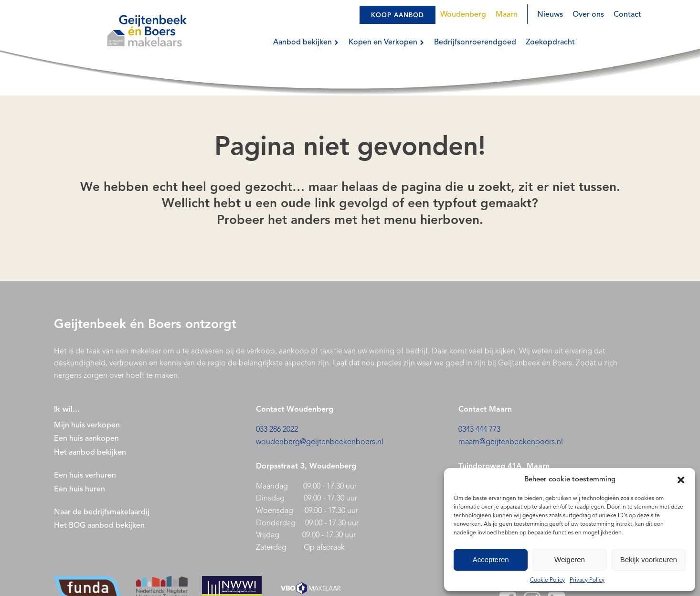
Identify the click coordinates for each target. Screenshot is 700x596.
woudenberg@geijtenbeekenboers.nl (320, 442)
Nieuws (550, 15)
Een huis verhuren (86, 476)
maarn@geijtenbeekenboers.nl (511, 442)
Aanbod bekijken (306, 43)
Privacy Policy (587, 580)
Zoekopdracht (550, 43)
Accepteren (491, 559)
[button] (681, 480)
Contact (627, 15)
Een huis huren (80, 490)
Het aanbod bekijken (90, 453)
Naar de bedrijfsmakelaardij (102, 512)
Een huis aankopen (86, 439)
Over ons (588, 15)
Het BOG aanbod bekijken (99, 526)
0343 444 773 (479, 430)
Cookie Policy (547, 580)
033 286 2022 (277, 430)
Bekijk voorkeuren (649, 559)
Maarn (507, 15)
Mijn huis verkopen (87, 426)
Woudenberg (463, 15)
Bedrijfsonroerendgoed (475, 43)
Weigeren (570, 559)
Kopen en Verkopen (387, 43)
